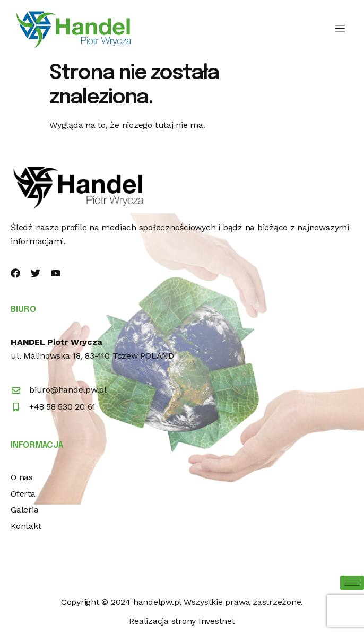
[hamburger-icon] (340, 29)
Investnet (217, 621)
